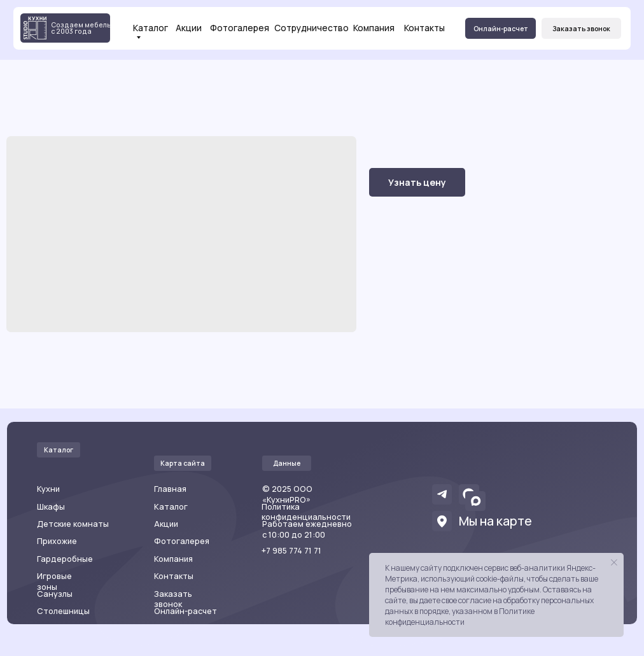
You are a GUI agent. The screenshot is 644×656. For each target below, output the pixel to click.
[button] (581, 28)
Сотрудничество (311, 28)
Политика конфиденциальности (306, 512)
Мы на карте (495, 521)
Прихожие (57, 541)
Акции (189, 28)
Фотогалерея (240, 28)
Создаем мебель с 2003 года (81, 28)
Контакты (424, 28)
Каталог (150, 29)
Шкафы (51, 507)
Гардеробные (65, 559)
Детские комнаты (73, 524)
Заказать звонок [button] (173, 599)
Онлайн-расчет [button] (185, 611)
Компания (374, 28)
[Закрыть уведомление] (614, 562)
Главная (170, 489)
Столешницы (63, 611)
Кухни (48, 489)
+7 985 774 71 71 (291, 551)
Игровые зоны (54, 582)
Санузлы (55, 594)
